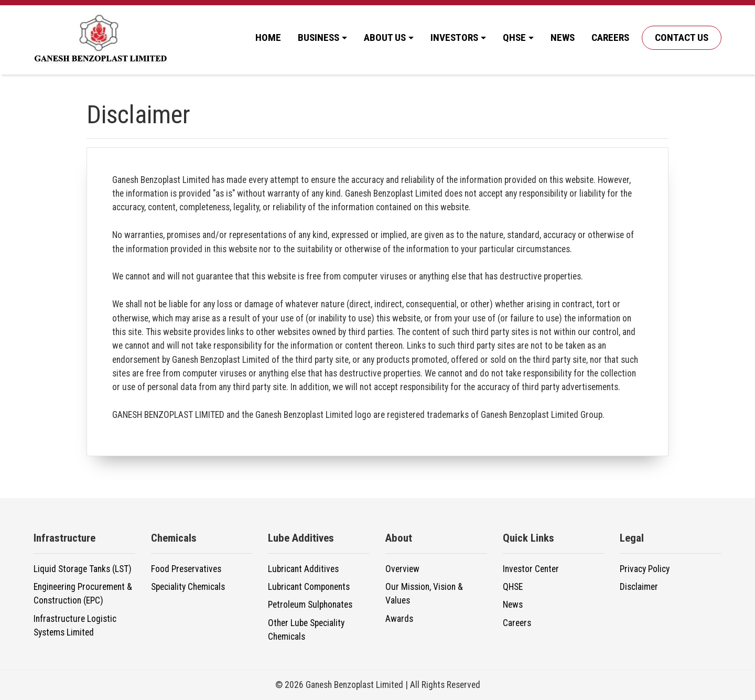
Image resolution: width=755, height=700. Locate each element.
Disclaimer (639, 587)
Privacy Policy (645, 569)
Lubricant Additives (303, 569)
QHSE (513, 587)
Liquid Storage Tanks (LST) (83, 569)
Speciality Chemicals (188, 587)
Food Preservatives (186, 569)
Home (268, 37)
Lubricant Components (309, 587)
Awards (399, 619)
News (563, 37)
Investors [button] (454, 37)
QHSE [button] (514, 37)
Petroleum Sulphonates (310, 605)
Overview (402, 569)
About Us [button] (385, 37)
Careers (610, 37)
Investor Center (531, 569)
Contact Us (682, 37)
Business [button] (319, 37)
